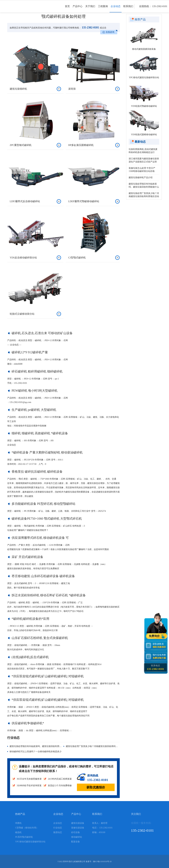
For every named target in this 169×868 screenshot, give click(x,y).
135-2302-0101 (90, 28)
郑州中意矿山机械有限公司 (74, 862)
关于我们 (90, 9)
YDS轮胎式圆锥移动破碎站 (144, 135)
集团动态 (58, 832)
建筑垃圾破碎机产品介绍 (141, 178)
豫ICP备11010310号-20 (102, 862)
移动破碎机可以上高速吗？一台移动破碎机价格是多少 (36, 752)
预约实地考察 (160, 656)
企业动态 (116, 9)
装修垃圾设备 (78, 828)
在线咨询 (110, 32)
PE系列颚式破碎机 (24, 837)
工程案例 (103, 9)
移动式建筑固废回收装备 (144, 49)
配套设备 (76, 842)
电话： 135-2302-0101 (102, 828)
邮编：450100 (99, 832)
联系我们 (128, 9)
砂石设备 (76, 832)
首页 (67, 9)
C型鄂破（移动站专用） (27, 828)
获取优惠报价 (96, 787)
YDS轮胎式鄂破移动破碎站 (144, 106)
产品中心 (78, 9)
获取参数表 (160, 646)
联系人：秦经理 (100, 823)
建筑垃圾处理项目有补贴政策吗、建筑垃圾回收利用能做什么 (39, 746)
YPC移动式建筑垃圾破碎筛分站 (144, 78)
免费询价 (155, 636)
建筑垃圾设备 (78, 823)
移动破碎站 (77, 837)
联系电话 (155, 667)
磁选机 (18, 832)
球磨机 (18, 823)
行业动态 (58, 828)
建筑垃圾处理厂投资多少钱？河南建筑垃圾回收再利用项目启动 (96, 746)
